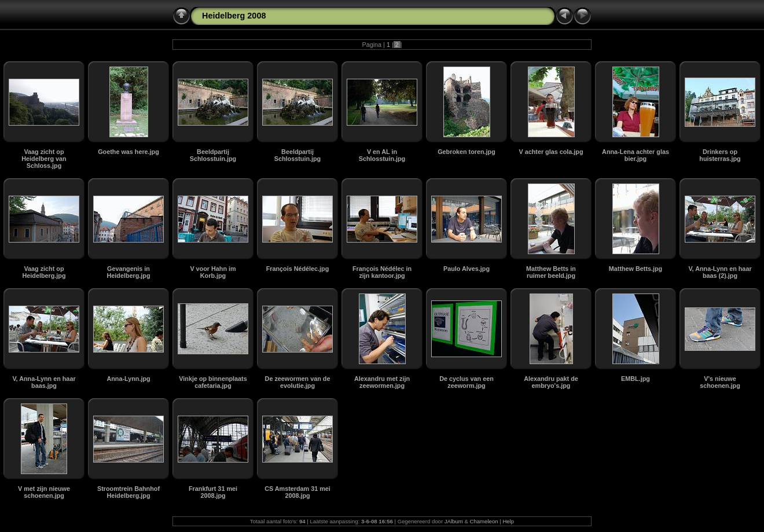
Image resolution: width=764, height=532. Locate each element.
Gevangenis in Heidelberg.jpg (129, 272)
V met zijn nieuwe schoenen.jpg (44, 492)
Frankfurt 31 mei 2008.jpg (213, 492)
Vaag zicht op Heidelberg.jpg (44, 272)
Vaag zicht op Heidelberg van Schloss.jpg (44, 159)
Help (508, 521)
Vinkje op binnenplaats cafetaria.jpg (213, 382)
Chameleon (484, 521)
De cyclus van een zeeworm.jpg (467, 382)
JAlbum (454, 521)
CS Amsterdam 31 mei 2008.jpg (297, 492)
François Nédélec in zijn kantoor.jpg (382, 272)
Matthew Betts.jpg (636, 269)
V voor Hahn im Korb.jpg (213, 272)
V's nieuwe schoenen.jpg (720, 382)
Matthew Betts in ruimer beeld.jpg (551, 272)
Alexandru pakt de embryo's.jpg (551, 382)
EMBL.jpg (636, 379)
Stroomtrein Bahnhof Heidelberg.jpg (128, 492)
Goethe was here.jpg (128, 152)
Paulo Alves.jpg (467, 269)
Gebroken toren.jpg (467, 152)
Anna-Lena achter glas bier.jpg (636, 155)
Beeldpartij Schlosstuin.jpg (213, 155)
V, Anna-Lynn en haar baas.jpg (44, 382)
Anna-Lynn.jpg (128, 379)
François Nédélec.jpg (298, 269)
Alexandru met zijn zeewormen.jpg (382, 382)
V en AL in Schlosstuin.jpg (382, 155)
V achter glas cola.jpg (551, 152)
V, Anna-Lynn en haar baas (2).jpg (720, 272)
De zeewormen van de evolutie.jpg (298, 382)
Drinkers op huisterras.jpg (720, 155)
